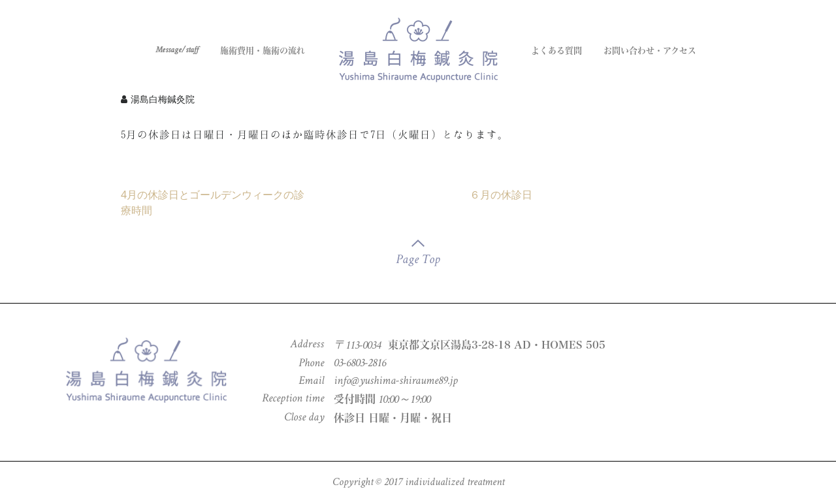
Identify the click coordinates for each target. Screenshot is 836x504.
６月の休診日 (501, 195)
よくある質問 (556, 51)
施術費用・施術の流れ (263, 51)
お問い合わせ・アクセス (650, 51)
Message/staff (177, 51)
